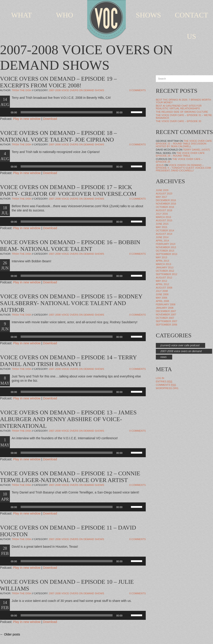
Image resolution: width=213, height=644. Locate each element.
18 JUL (5, 210)
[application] (73, 112)
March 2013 (163, 264)
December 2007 (166, 311)
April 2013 (162, 261)
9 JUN (5, 326)
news (163, 357)
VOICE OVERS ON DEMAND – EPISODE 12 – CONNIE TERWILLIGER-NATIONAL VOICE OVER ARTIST (70, 477)
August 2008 (164, 288)
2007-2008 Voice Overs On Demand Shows (76, 90)
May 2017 (161, 197)
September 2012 (166, 274)
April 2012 (162, 284)
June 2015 (162, 224)
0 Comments (138, 90)
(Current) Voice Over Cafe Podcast (180, 345)
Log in (160, 378)
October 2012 (165, 271)
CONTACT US (192, 26)
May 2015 (161, 227)
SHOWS (148, 15)
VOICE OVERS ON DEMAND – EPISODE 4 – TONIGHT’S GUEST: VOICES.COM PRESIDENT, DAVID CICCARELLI (183, 168)
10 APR (5, 497)
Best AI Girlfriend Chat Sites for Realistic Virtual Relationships (179, 107)
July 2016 (162, 214)
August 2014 (164, 234)
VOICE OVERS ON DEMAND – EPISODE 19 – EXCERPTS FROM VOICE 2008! (58, 82)
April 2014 (162, 241)
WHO (65, 15)
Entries (164, 381)
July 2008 (162, 291)
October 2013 (165, 251)
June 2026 (162, 190)
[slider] (67, 112)
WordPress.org (167, 388)
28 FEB (5, 551)
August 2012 (164, 278)
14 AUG (5, 102)
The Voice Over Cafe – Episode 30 (178, 121)
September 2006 (166, 325)
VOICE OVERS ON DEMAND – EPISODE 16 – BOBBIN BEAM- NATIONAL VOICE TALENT (70, 246)
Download (50, 119)
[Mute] (127, 112)
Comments (166, 385)
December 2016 (166, 200)
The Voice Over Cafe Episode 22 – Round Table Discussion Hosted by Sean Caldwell (184, 144)
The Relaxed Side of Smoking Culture (182, 112)
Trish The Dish (21, 90)
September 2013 (166, 254)
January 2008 (165, 308)
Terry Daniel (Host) (196, 150)
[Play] (6, 112)
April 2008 (162, 301)
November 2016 (166, 204)
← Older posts (10, 634)
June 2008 (162, 294)
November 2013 (166, 247)
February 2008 (166, 304)
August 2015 (164, 220)
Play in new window (27, 119)
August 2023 (164, 194)
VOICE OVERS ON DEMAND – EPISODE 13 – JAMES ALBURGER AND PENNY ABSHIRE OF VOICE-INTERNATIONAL (68, 419)
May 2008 (161, 298)
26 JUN (5, 266)
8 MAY (5, 381)
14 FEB (5, 605)
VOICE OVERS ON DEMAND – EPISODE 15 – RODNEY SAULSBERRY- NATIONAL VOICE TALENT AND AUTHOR (71, 303)
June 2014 (162, 237)
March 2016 (163, 217)
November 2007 (166, 314)
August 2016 (164, 210)
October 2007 (165, 318)
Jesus (160, 165)
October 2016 (165, 207)
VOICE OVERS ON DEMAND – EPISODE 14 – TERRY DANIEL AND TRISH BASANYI (68, 361)
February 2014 (166, 244)
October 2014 (165, 230)
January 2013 (165, 267)
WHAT (22, 15)
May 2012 (161, 281)
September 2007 (166, 321)
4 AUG (5, 156)
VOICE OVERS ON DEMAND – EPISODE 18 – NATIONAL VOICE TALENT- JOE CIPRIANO (58, 136)
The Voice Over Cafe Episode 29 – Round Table (180, 154)
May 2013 (161, 257)
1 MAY (5, 443)
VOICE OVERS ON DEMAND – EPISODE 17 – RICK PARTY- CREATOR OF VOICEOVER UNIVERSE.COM (68, 191)
